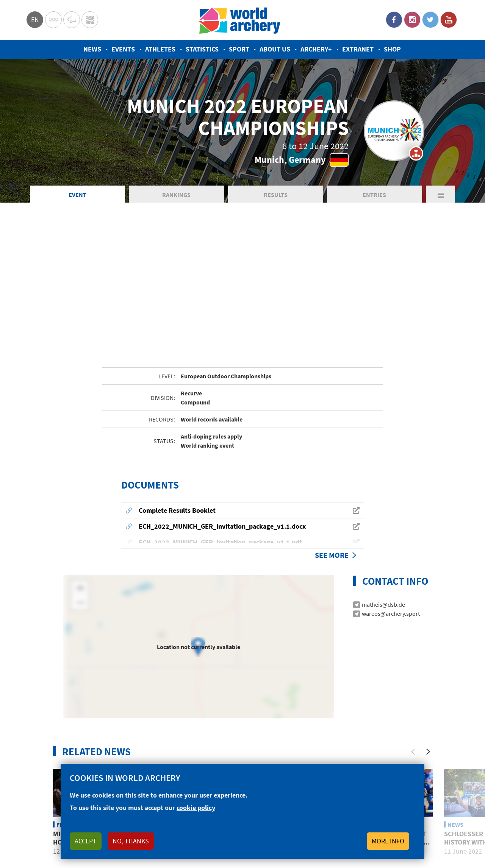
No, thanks (131, 841)
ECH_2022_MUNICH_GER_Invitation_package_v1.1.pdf (220, 452)
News (92, 49)
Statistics (202, 49)
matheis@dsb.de (383, 514)
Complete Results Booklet (177, 420)
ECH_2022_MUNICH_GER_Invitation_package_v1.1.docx (222, 436)
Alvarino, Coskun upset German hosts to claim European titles (386, 752)
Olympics (53, 20)
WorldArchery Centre (90, 20)
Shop (392, 49)
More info (388, 841)
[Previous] (413, 662)
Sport (239, 49)
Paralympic (72, 20)
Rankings (176, 195)
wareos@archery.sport (391, 523)
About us (275, 49)
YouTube (449, 20)
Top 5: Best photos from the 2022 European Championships (192, 752)
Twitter (430, 20)
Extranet (358, 49)
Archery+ (316, 49)
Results (276, 195)
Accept (86, 841)
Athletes (160, 49)
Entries (374, 195)
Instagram (412, 20)
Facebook (394, 20)
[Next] (428, 662)
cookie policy (196, 808)
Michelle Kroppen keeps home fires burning (94, 748)
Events (123, 49)
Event (77, 195)
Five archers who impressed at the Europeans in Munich (284, 752)
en (35, 20)
